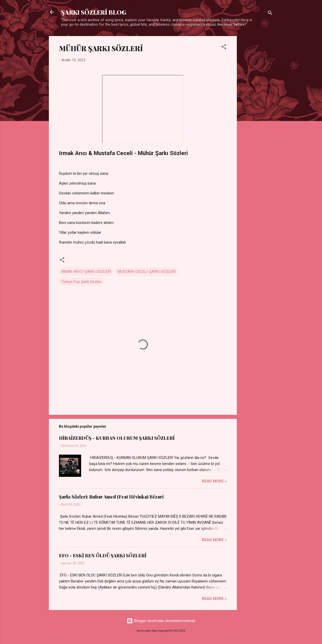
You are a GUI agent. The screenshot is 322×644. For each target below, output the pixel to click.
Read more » (214, 481)
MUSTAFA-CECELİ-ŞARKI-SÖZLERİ (147, 272)
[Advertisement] (257, 112)
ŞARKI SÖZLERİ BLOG (94, 12)
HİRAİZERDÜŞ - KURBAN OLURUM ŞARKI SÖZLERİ (117, 438)
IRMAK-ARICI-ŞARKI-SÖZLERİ (86, 272)
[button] (224, 48)
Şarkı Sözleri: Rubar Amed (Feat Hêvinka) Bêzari (111, 497)
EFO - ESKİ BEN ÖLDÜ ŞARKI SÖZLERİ (103, 555)
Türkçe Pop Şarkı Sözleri (81, 282)
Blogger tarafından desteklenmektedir (161, 621)
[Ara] (270, 14)
